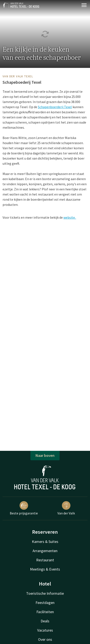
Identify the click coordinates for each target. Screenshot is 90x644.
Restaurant (45, 560)
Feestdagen (45, 603)
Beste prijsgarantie (24, 508)
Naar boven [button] (45, 455)
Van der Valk (66, 508)
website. (70, 217)
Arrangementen (45, 551)
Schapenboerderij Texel (55, 107)
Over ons (45, 639)
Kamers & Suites (45, 542)
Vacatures (45, 630)
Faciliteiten (45, 612)
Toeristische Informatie (45, 593)
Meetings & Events (45, 569)
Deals (45, 621)
